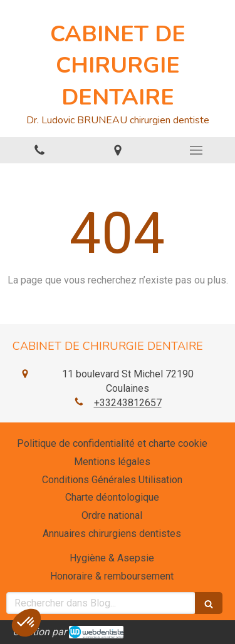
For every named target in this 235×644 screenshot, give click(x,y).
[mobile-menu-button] (196, 150)
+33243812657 (128, 403)
